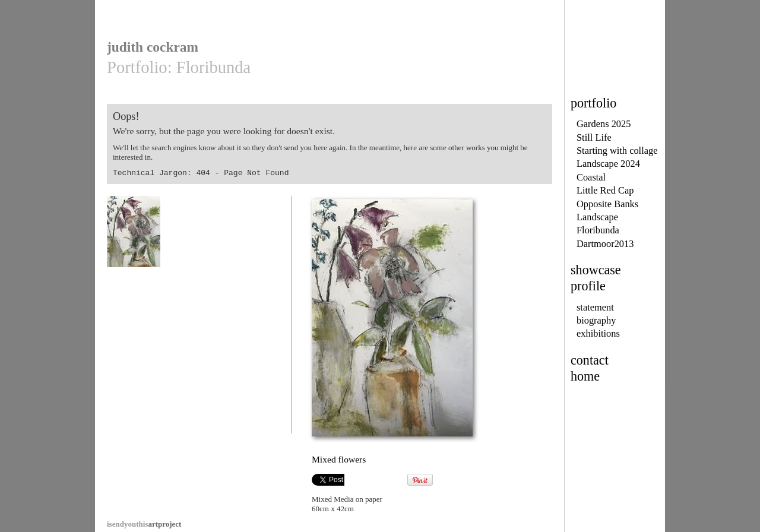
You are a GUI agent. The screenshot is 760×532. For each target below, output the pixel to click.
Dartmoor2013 (605, 244)
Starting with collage (617, 151)
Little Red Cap (605, 190)
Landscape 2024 (608, 164)
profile (588, 286)
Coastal (591, 177)
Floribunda (598, 230)
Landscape (597, 217)
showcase (596, 270)
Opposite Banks (607, 204)
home (585, 376)
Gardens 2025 (604, 124)
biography (596, 320)
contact (590, 360)
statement (595, 307)
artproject (144, 524)
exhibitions (598, 333)
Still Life (594, 137)
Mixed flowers (134, 237)
